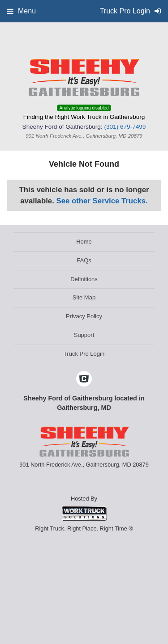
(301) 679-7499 (125, 127)
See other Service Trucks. (102, 201)
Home (84, 242)
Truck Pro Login (84, 354)
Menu (22, 11)
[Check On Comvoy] (84, 379)
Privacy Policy (84, 316)
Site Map (84, 297)
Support (84, 335)
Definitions (84, 279)
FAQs (84, 260)
